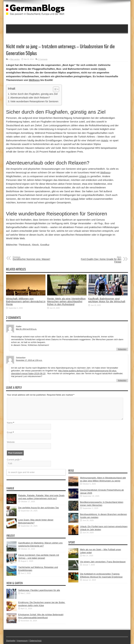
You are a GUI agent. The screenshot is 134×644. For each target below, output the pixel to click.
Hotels (102, 69)
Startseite (11, 641)
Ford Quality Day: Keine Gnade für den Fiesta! (101, 259)
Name (10, 423)
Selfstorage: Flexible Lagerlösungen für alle (39, 590)
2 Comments (43, 59)
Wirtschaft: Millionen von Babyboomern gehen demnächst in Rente (26, 301)
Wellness (34, 80)
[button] (54, 89)
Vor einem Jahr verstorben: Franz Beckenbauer (103, 562)
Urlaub (83, 176)
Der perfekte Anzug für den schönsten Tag (39, 508)
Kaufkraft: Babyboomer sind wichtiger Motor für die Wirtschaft (107, 300)
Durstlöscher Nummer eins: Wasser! (33, 258)
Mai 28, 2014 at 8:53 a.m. (26, 329)
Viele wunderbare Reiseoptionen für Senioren (34, 101)
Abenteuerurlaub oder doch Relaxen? (30, 98)
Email (10, 432)
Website (11, 442)
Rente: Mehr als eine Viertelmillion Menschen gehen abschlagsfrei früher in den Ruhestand (66, 301)
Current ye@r (14, 460)
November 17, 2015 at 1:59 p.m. (29, 360)
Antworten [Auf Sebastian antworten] (122, 380)
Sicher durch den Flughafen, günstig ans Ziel (34, 94)
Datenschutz (35, 641)
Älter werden (15, 59)
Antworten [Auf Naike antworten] (122, 349)
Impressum (22, 641)
